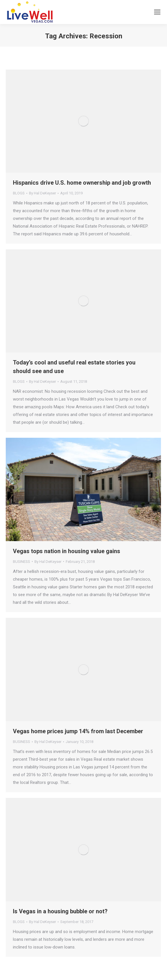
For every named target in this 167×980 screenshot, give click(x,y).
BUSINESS (22, 562)
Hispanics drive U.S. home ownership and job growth (82, 183)
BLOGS (19, 193)
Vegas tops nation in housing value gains (67, 551)
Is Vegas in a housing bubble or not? (60, 911)
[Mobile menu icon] (157, 12)
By (42, 193)
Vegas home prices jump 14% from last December (78, 731)
